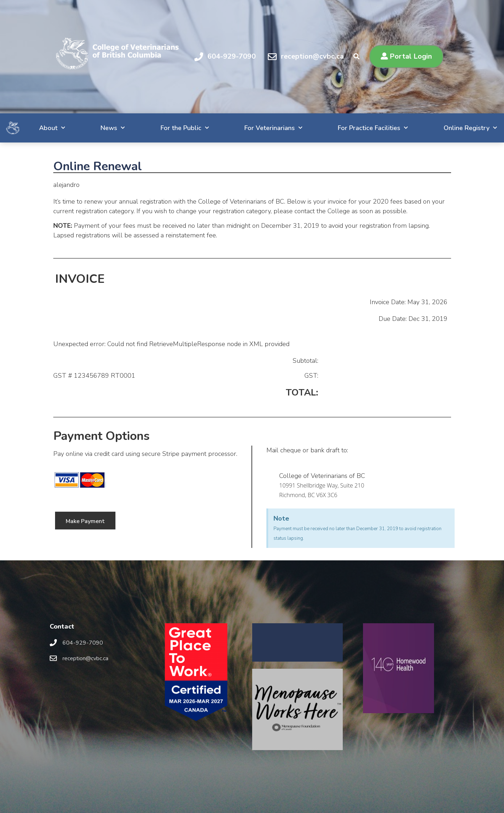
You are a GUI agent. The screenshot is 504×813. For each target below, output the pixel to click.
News (92, 128)
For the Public (166, 128)
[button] (406, 56)
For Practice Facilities (359, 128)
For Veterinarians (257, 128)
